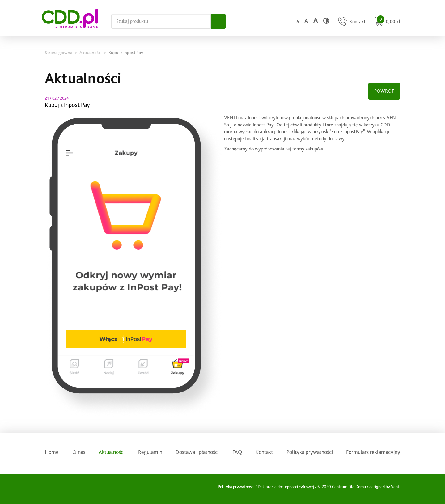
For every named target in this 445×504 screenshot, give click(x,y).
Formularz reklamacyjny (373, 452)
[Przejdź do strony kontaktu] (351, 22)
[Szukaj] (218, 21)
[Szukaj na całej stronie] (161, 21)
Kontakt (264, 452)
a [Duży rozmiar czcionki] (316, 20)
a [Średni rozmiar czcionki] (306, 21)
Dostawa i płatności (197, 452)
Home (52, 452)
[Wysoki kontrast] (326, 21)
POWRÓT (384, 91)
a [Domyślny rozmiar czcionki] (298, 22)
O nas (79, 452)
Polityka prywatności (310, 452)
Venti (396, 487)
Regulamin (150, 452)
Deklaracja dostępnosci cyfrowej (286, 487)
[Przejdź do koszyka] (386, 22)
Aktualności (112, 452)
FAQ (237, 452)
